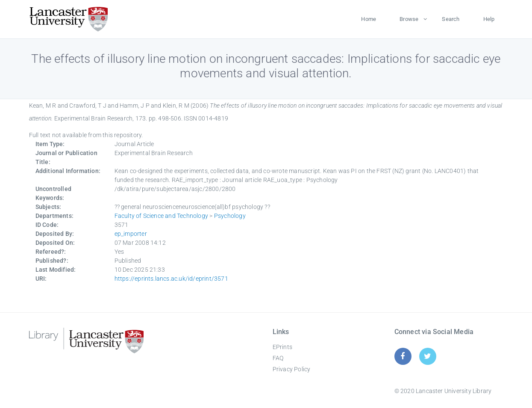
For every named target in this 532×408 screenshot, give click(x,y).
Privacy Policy (292, 369)
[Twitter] (428, 356)
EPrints (282, 347)
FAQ (278, 358)
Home (369, 19)
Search (451, 19)
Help (489, 19)
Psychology (230, 216)
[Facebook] (403, 356)
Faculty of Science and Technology (162, 216)
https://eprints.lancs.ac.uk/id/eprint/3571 (171, 279)
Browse (409, 19)
